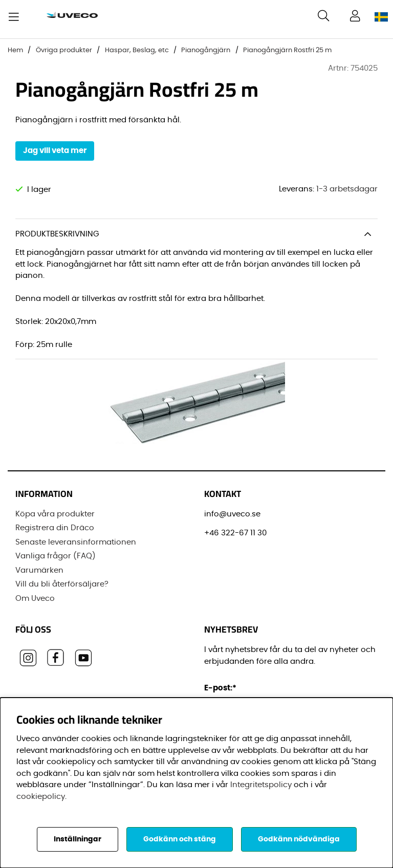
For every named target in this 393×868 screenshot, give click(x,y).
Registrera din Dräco (55, 528)
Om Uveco (35, 599)
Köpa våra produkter (55, 514)
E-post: (222, 688)
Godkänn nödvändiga (299, 839)
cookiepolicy (41, 797)
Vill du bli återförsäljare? (62, 584)
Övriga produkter (64, 50)
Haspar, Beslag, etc (137, 50)
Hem (15, 50)
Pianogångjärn (206, 50)
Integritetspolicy (261, 785)
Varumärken (39, 570)
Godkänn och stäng (180, 839)
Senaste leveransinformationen (76, 542)
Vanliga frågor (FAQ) (56, 556)
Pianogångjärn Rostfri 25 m (287, 50)
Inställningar (78, 839)
